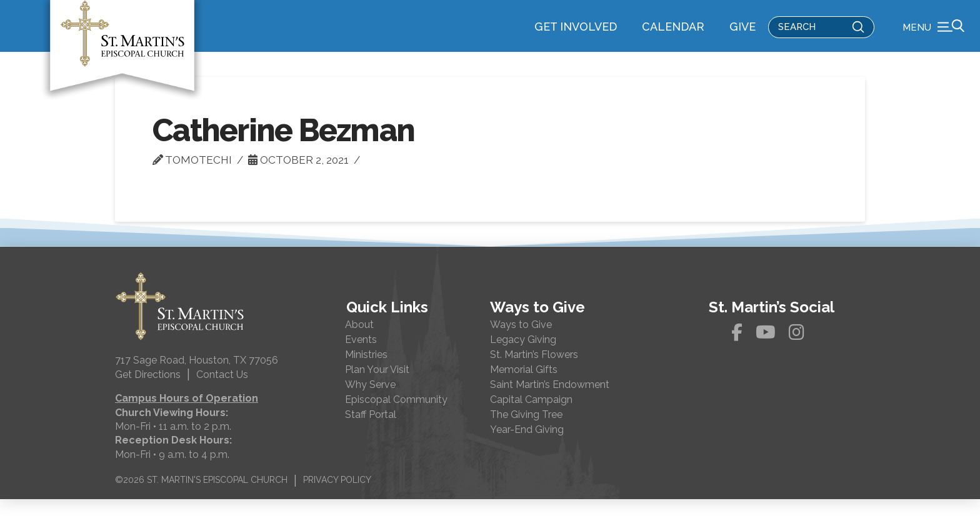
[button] (933, 34)
